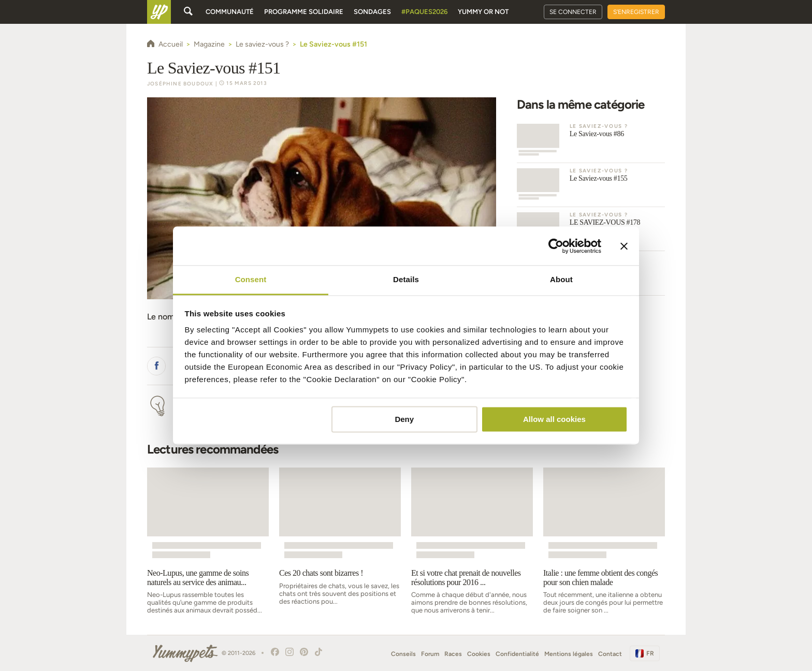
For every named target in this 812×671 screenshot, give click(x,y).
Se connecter (573, 12)
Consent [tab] (251, 279)
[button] (156, 366)
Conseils (403, 654)
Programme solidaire (304, 12)
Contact (610, 654)
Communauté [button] (230, 12)
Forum (430, 654)
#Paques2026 (424, 12)
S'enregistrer (636, 12)
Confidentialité (517, 654)
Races (453, 654)
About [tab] (561, 279)
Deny (404, 419)
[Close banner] (624, 246)
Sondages (372, 12)
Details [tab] (406, 279)
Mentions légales (569, 654)
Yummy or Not (483, 12)
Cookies (479, 654)
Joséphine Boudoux (180, 84)
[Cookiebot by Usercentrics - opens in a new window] (556, 246)
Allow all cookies (554, 419)
